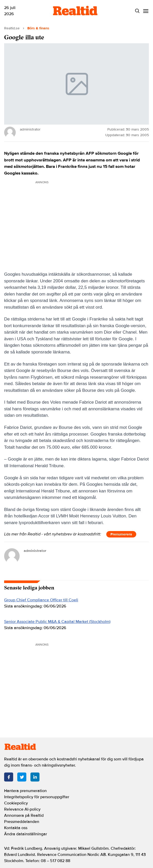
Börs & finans (38, 28)
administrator (35, 551)
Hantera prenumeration (25, 791)
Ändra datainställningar (26, 834)
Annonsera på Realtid (24, 815)
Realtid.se (12, 28)
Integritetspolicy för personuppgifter (37, 797)
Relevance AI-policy (22, 809)
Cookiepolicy (16, 803)
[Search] (137, 11)
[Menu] (146, 11)
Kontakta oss (16, 828)
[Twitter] (22, 777)
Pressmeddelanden (22, 822)
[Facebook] (9, 777)
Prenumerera (121, 534)
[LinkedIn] (35, 777)
